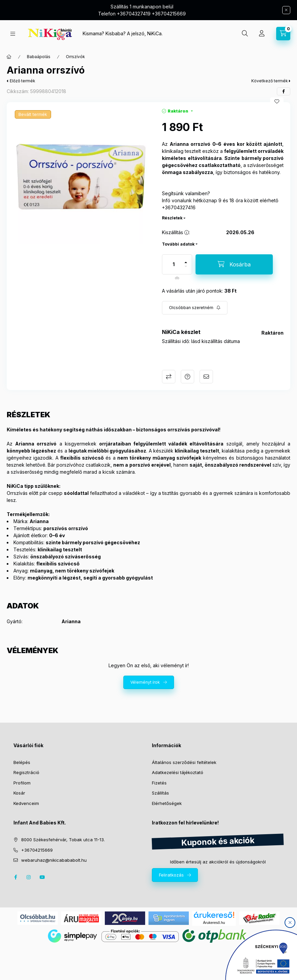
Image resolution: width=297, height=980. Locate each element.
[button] (81, 176)
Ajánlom (206, 377)
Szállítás (160, 793)
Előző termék (23, 81)
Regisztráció (26, 772)
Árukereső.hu (214, 923)
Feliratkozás (171, 875)
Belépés (22, 762)
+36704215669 (37, 850)
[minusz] (186, 266)
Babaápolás (39, 57)
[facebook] (284, 91)
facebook (15, 877)
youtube (42, 877)
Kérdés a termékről (187, 377)
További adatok (178, 244)
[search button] (245, 34)
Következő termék (270, 81)
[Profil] (262, 34)
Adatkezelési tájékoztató (178, 772)
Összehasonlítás (169, 377)
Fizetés (159, 783)
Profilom (22, 783)
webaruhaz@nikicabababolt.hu (54, 860)
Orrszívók (75, 57)
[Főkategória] (9, 57)
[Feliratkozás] (195, 308)
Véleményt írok (145, 682)
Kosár (19, 793)
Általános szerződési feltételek (184, 762)
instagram (29, 877)
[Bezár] (286, 10)
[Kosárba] (234, 264)
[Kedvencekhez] (277, 101)
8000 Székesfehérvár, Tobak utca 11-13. (63, 840)
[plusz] (186, 262)
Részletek (172, 218)
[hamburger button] (13, 34)
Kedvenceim (26, 803)
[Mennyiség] (174, 264)
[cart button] (283, 34)
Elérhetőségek (167, 803)
